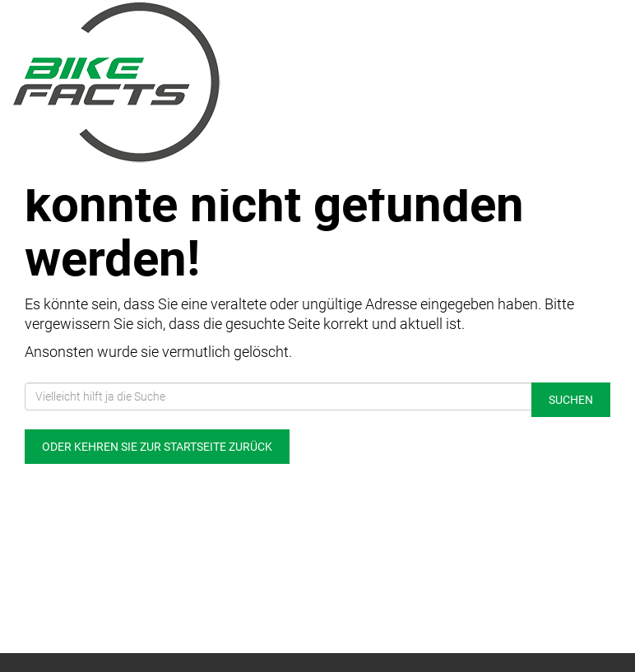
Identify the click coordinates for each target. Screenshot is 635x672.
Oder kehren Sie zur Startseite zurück (157, 447)
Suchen (571, 400)
